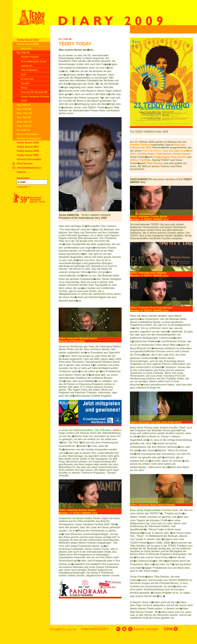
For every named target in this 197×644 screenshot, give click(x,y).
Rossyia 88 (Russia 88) (34, 92)
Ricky (24, 88)
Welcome (26, 48)
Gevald (25, 83)
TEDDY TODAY (30, 57)
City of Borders (29, 70)
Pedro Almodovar (152, 151)
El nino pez (27, 79)
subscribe (24, 187)
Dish (24, 74)
